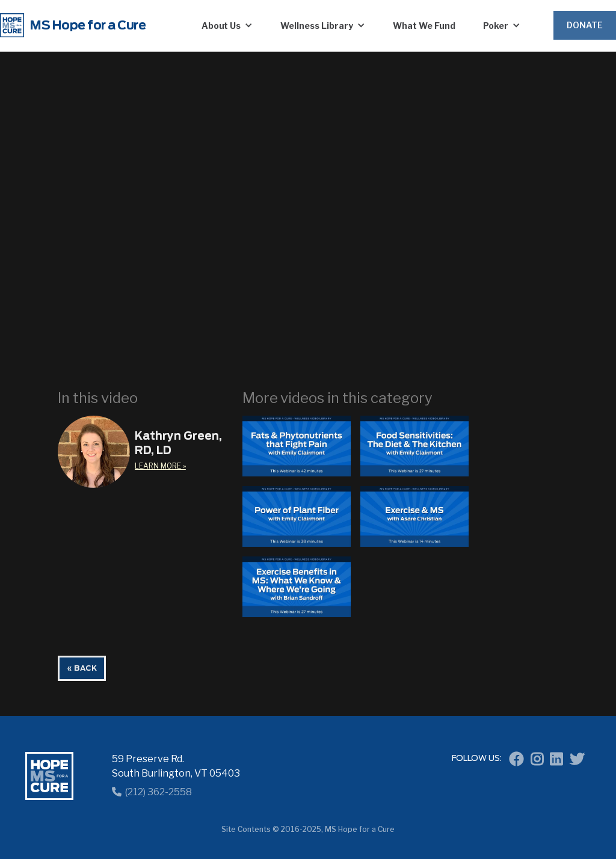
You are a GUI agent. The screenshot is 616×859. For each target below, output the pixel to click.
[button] (227, 25)
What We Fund (424, 26)
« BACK (82, 668)
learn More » (160, 466)
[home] (84, 25)
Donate (585, 25)
